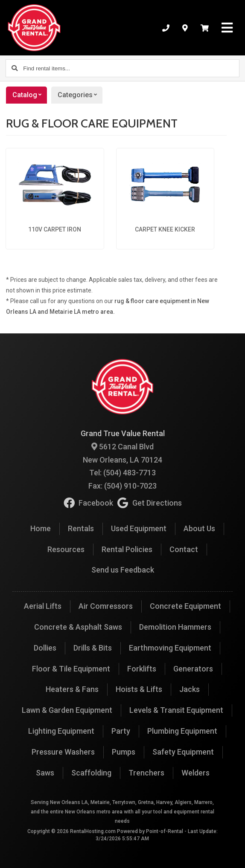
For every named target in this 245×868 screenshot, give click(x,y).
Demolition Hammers (175, 627)
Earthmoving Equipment (170, 648)
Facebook (88, 503)
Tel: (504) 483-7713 (122, 473)
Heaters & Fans (72, 689)
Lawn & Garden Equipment (67, 710)
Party (121, 731)
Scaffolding (91, 773)
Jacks (190, 689)
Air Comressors (106, 606)
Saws (45, 773)
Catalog (30, 95)
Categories (80, 95)
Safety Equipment (183, 752)
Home (41, 528)
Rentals (81, 528)
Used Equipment (139, 528)
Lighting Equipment (61, 731)
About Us (199, 528)
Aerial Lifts (43, 606)
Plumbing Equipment (182, 731)
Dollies (45, 648)
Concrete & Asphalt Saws (78, 627)
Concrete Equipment (185, 606)
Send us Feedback (123, 570)
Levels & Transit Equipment (176, 710)
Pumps (124, 752)
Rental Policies (127, 549)
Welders (195, 773)
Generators (193, 669)
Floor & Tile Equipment (71, 669)
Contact (184, 549)
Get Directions (150, 503)
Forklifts (142, 669)
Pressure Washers (63, 752)
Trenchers (146, 773)
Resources (66, 549)
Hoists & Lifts (139, 689)
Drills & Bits (93, 648)
